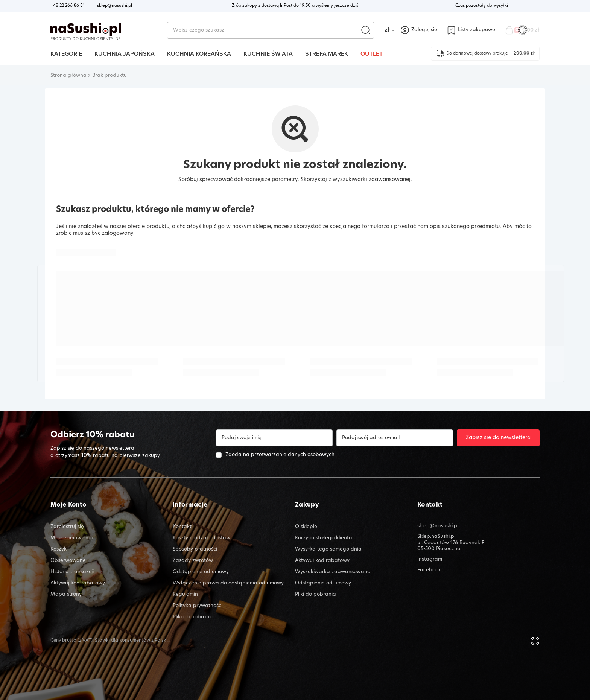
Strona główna (68, 75)
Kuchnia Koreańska (199, 54)
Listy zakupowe (477, 30)
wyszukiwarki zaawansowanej (372, 180)
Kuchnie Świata (268, 54)
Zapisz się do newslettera (498, 438)
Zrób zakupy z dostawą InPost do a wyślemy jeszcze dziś (295, 6)
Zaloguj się (424, 30)
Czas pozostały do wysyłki (482, 6)
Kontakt (430, 505)
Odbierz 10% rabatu (93, 435)
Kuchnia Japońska (125, 54)
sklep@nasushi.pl (115, 6)
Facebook (429, 570)
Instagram (430, 559)
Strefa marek (327, 54)
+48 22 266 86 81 (68, 6)
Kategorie (66, 54)
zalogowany (118, 234)
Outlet (372, 54)
